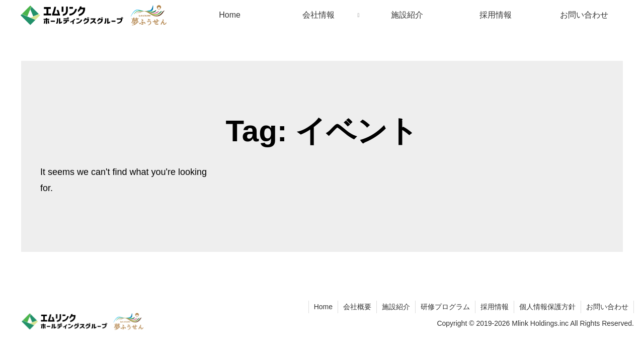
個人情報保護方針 (547, 307)
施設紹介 (396, 307)
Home (323, 307)
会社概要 (357, 307)
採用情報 (495, 307)
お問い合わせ (607, 307)
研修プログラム (445, 307)
